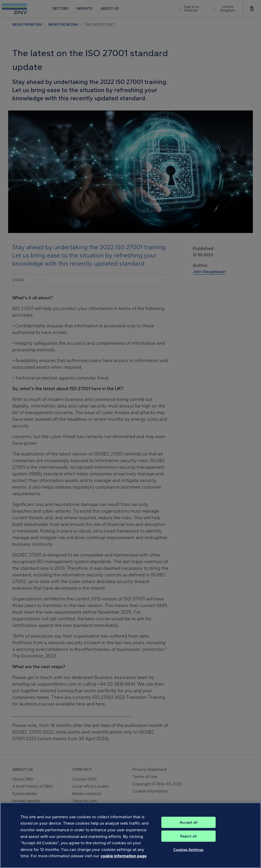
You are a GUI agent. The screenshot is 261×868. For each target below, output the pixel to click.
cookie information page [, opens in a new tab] (124, 860)
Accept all (188, 826)
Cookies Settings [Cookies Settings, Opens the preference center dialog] (188, 853)
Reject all (188, 840)
